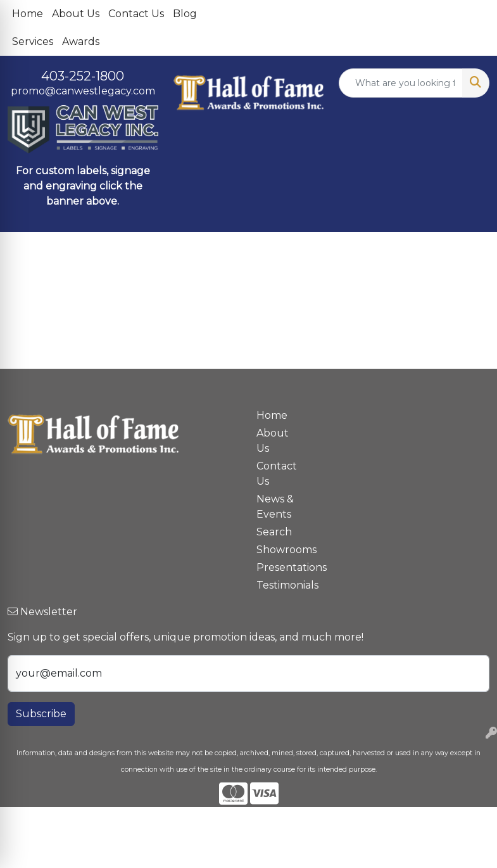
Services (33, 41)
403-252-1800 (83, 76)
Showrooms (280, 550)
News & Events (275, 507)
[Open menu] (472, 250)
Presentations (280, 567)
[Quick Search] (401, 83)
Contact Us (136, 14)
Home (28, 14)
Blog (185, 14)
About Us (76, 14)
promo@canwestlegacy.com (83, 91)
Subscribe (41, 714)
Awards (81, 41)
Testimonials (280, 585)
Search (274, 532)
